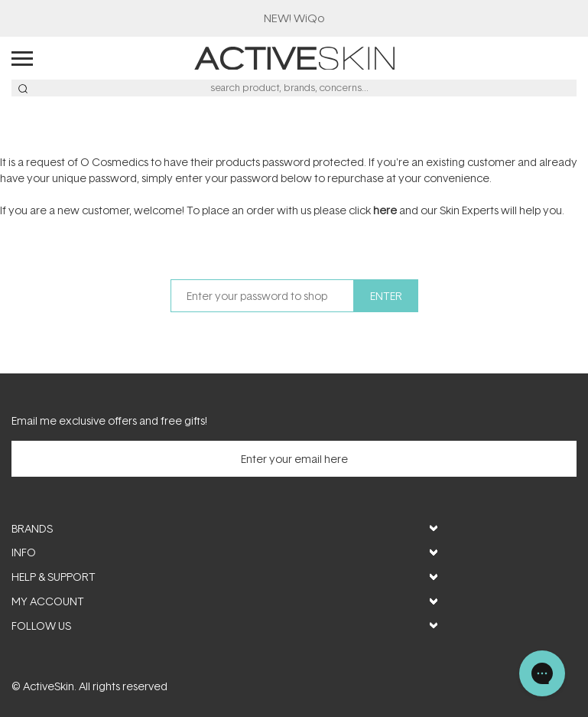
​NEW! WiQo (294, 18)
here (385, 210)
